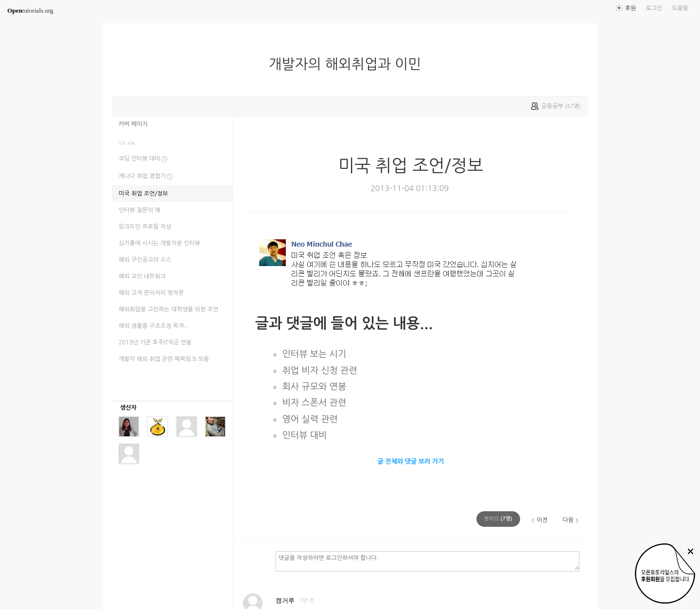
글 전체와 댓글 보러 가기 (411, 461)
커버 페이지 (133, 124)
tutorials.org (30, 10)
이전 (542, 520)
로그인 (654, 8)
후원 (631, 8)
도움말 (680, 8)
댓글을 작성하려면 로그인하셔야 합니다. (428, 561)
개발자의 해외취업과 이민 (349, 64)
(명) (498, 519)
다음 (568, 520)
